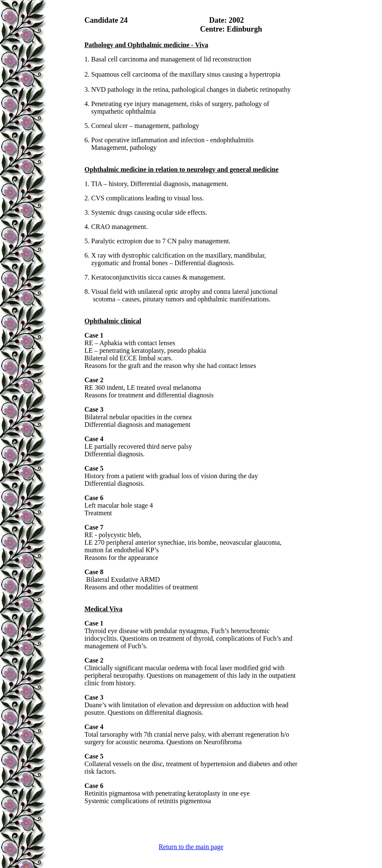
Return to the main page (191, 847)
